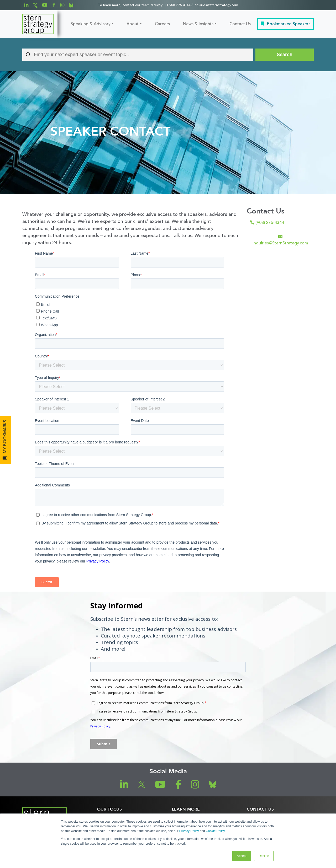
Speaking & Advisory (91, 24)
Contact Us (240, 24)
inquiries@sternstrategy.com (216, 5)
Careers (162, 24)
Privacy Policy (189, 831)
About (133, 24)
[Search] (285, 55)
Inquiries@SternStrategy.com (280, 240)
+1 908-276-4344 (177, 5)
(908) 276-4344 (267, 223)
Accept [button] (242, 856)
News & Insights (198, 24)
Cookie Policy (215, 831)
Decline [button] (264, 856)
